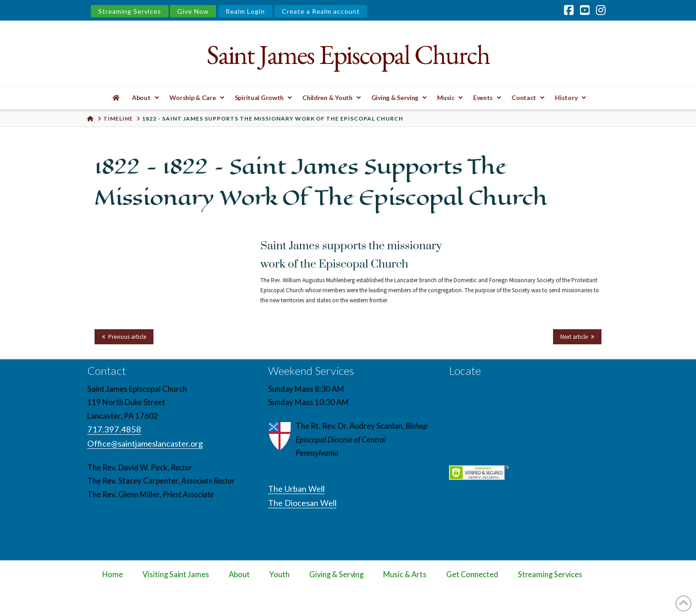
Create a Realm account (321, 11)
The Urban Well (296, 489)
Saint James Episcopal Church (348, 55)
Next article (574, 337)
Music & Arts (405, 574)
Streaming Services (130, 11)
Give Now (193, 11)
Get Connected (472, 574)
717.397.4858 (114, 429)
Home (113, 574)
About (239, 574)
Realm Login (245, 11)
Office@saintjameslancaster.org (145, 443)
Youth (279, 574)
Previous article (127, 337)
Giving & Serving (336, 574)
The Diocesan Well (302, 503)
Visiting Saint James (176, 574)
